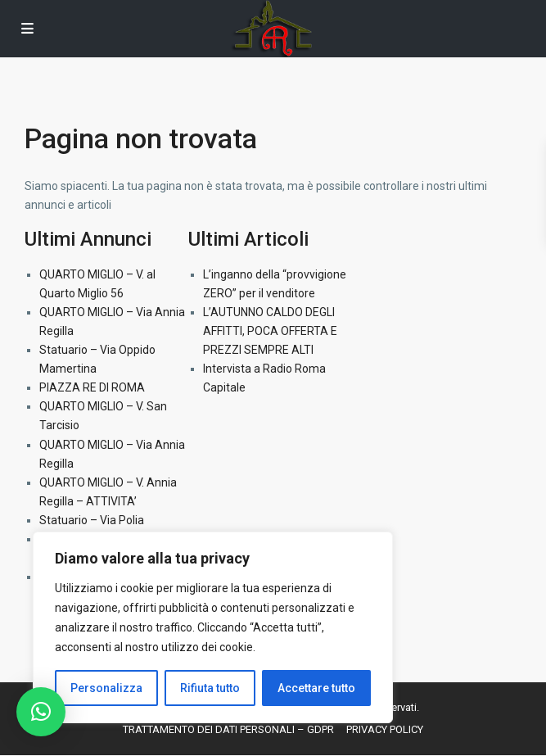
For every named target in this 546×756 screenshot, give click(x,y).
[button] (41, 712)
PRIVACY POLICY (385, 729)
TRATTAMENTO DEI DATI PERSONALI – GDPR (228, 729)
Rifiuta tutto (210, 688)
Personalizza (106, 688)
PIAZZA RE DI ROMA (92, 387)
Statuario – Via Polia (92, 520)
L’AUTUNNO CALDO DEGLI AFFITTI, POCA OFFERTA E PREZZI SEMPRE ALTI (270, 331)
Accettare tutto (316, 688)
